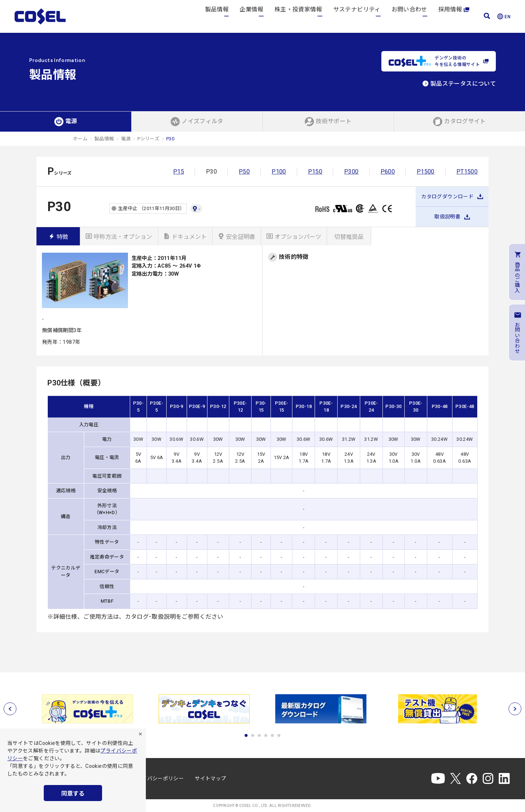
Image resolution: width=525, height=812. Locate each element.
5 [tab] (272, 735)
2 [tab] (253, 735)
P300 (351, 172)
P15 (179, 172)
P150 (315, 172)
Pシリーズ (148, 139)
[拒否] (140, 734)
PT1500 (467, 172)
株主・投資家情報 (298, 16)
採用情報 (454, 16)
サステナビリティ (357, 16)
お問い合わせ (409, 16)
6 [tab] (279, 735)
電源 (126, 139)
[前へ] (10, 709)
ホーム (80, 139)
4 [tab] (266, 735)
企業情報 (251, 16)
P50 (244, 172)
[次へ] (515, 709)
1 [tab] (246, 735)
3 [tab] (259, 735)
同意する (73, 794)
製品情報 (217, 16)
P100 (279, 172)
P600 (388, 172)
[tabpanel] (87, 709)
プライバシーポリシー (158, 778)
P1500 (426, 172)
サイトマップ (210, 778)
